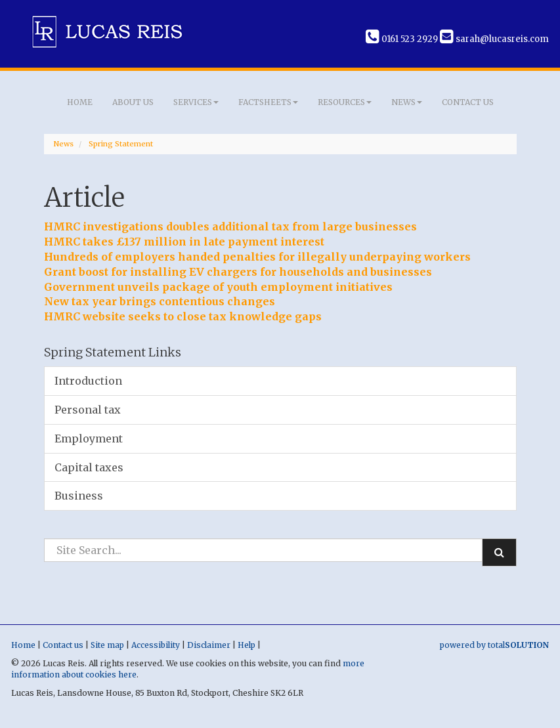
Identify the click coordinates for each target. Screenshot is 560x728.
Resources (345, 102)
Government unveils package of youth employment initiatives (218, 287)
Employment (89, 439)
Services (196, 102)
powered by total (494, 645)
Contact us (468, 102)
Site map (107, 645)
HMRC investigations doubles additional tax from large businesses (230, 226)
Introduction (88, 381)
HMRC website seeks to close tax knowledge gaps (183, 316)
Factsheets (268, 102)
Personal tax (88, 410)
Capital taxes (89, 467)
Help (247, 645)
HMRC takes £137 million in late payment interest (184, 242)
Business (79, 496)
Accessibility (156, 645)
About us (133, 102)
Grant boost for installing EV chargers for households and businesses (238, 272)
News (407, 102)
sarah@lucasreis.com (494, 39)
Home (80, 102)
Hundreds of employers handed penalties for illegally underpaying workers (257, 257)
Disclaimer (209, 645)
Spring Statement (121, 144)
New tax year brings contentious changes (160, 301)
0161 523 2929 (402, 39)
